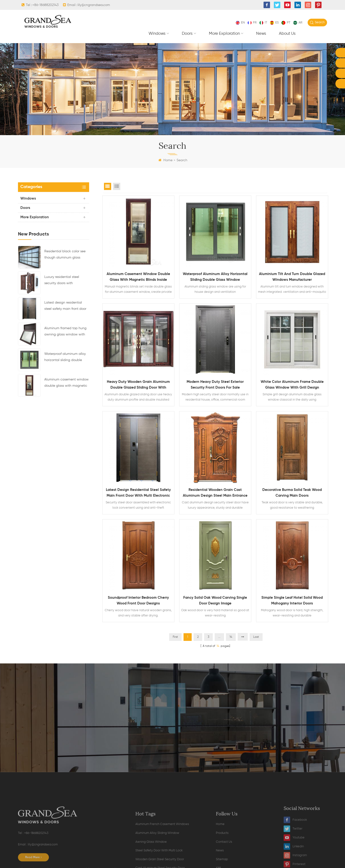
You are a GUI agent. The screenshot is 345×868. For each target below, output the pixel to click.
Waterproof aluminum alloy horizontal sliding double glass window (65, 358)
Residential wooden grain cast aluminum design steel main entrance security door (215, 493)
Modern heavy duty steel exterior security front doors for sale (215, 385)
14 (231, 637)
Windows (157, 34)
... (219, 637)
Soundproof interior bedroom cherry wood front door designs (138, 601)
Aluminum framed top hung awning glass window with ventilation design (65, 332)
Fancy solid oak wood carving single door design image (215, 601)
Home (165, 160)
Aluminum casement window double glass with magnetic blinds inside (66, 383)
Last (256, 637)
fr (252, 23)
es (274, 23)
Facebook (295, 863)
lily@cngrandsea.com (94, 5)
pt (286, 23)
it (263, 23)
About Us (287, 34)
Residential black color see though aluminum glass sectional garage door (65, 255)
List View (117, 186)
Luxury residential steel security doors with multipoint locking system (64, 281)
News (261, 34)
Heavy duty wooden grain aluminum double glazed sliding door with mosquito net (138, 385)
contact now (172, 744)
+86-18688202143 (45, 5)
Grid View (108, 186)
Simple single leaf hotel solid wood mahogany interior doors (292, 601)
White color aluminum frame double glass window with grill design (292, 385)
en (240, 23)
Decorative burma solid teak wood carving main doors (292, 493)
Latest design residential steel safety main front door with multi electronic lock (65, 306)
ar (298, 23)
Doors (187, 34)
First (175, 637)
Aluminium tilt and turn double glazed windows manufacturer (292, 277)
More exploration (224, 34)
